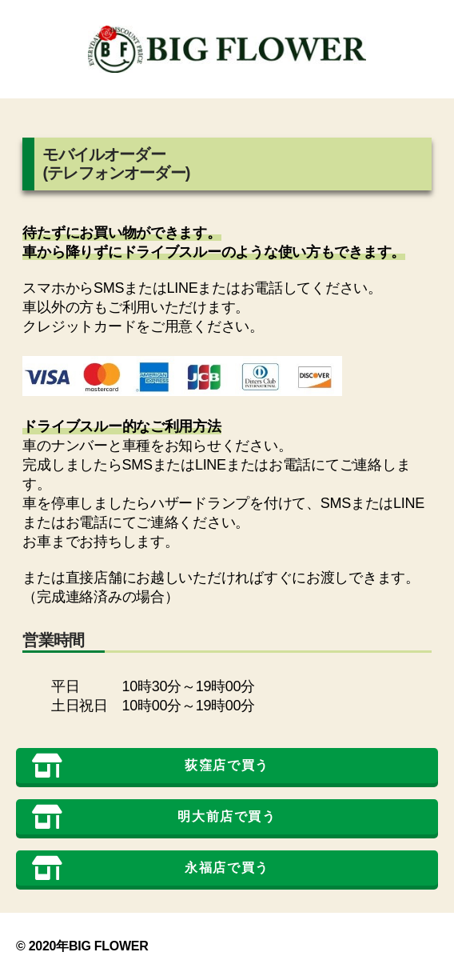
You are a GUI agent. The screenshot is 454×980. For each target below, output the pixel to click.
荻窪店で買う (151, 766)
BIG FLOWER (109, 946)
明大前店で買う (154, 817)
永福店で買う (151, 868)
